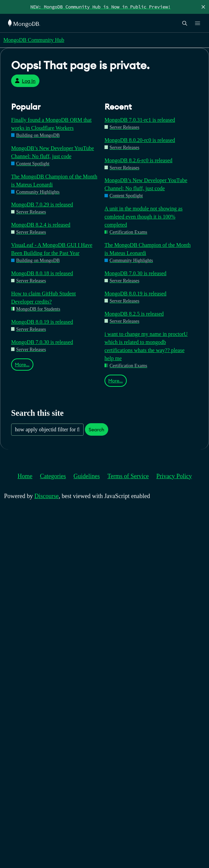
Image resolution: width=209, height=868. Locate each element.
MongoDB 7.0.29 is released (42, 205)
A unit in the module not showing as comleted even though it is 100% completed (144, 217)
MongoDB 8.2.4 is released (41, 225)
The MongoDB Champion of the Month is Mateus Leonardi (54, 181)
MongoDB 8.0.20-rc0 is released (140, 140)
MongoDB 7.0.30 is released (42, 342)
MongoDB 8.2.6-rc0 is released (138, 160)
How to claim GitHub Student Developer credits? (43, 298)
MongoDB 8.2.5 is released (134, 314)
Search (96, 430)
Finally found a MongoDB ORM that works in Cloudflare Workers (51, 124)
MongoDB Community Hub (34, 40)
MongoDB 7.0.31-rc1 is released (140, 120)
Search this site (37, 413)
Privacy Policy (174, 476)
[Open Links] (198, 23)
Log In (25, 81)
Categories (53, 476)
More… (22, 365)
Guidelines (87, 476)
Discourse (47, 496)
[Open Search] (185, 23)
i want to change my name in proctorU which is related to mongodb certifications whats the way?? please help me (146, 346)
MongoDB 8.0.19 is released (42, 322)
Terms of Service (128, 476)
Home (25, 476)
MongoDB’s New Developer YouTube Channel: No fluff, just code (53, 152)
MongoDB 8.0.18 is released (42, 273)
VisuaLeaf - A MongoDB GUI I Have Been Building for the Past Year (52, 249)
